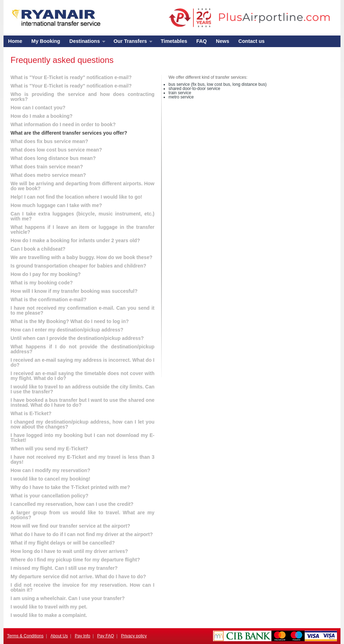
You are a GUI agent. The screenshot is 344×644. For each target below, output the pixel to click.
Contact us (252, 41)
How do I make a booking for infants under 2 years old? (75, 240)
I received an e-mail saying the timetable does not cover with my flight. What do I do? (82, 376)
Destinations (85, 43)
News (223, 41)
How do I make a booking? (42, 116)
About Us (59, 636)
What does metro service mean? (48, 175)
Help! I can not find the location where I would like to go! (76, 197)
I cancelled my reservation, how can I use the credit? (72, 504)
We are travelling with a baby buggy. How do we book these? (81, 257)
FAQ (201, 41)
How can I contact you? (38, 108)
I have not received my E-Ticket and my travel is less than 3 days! (82, 459)
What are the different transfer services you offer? (69, 133)
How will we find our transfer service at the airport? (70, 526)
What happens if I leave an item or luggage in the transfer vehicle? (82, 230)
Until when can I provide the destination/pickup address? (77, 338)
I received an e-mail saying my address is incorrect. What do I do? (82, 362)
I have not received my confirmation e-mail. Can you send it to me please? (82, 310)
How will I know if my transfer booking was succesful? (74, 291)
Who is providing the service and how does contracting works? (82, 97)
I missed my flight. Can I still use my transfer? (64, 568)
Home (15, 41)
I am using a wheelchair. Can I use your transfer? (68, 598)
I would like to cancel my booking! (50, 479)
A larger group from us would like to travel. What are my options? (82, 515)
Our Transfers (131, 43)
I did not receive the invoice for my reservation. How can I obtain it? (82, 587)
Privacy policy (134, 636)
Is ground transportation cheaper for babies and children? (78, 266)
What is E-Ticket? (31, 413)
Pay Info (82, 636)
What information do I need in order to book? (63, 124)
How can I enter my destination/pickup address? (67, 330)
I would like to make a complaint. (49, 615)
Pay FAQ (106, 636)
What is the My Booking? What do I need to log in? (70, 321)
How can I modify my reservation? (50, 470)
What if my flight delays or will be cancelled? (63, 543)
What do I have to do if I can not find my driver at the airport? (82, 534)
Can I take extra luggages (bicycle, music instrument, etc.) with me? (82, 216)
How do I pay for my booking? (46, 274)
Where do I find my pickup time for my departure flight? (75, 560)
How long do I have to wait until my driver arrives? (69, 551)
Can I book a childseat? (38, 249)
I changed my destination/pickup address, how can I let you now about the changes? (82, 424)
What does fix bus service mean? (49, 141)
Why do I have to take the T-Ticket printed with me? (70, 487)
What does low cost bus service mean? (56, 150)
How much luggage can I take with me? (56, 205)
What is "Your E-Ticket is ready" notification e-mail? (71, 77)
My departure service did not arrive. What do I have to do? (78, 577)
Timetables (174, 41)
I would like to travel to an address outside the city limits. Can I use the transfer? (82, 389)
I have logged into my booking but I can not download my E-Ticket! (82, 438)
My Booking (46, 41)
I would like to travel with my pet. (49, 607)
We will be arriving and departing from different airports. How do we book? (82, 186)
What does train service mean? (47, 167)
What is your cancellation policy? (49, 496)
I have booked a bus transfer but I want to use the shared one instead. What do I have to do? (82, 402)
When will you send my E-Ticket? (49, 449)
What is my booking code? (42, 283)
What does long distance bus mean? (53, 158)
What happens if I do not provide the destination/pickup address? (82, 349)
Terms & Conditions (25, 636)
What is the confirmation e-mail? (48, 300)
